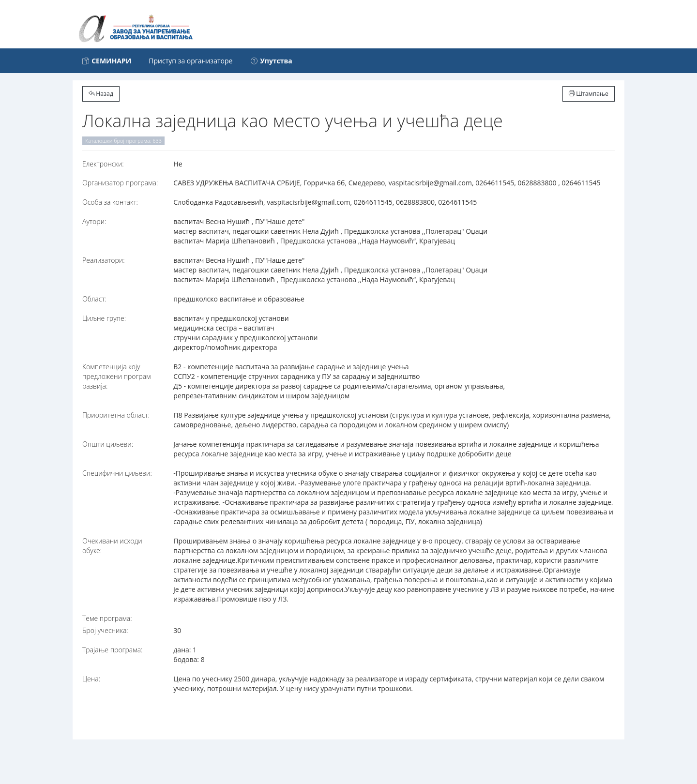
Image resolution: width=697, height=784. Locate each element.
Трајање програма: (112, 650)
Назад (101, 94)
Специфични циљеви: (117, 473)
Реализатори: (104, 260)
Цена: (91, 679)
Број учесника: (105, 630)
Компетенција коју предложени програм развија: (117, 376)
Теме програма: (107, 618)
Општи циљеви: (108, 444)
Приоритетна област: (116, 415)
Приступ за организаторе (190, 61)
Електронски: (103, 164)
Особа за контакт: (110, 202)
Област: (94, 299)
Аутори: (94, 221)
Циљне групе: (104, 318)
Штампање (589, 94)
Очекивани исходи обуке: (112, 546)
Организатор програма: (120, 183)
